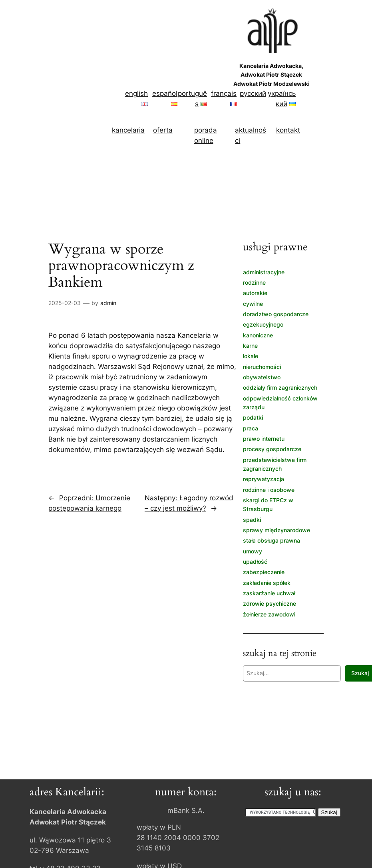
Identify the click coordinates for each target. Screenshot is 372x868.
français (224, 93)
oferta (163, 130)
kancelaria (128, 130)
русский (253, 93)
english (136, 93)
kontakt (288, 130)
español (165, 93)
